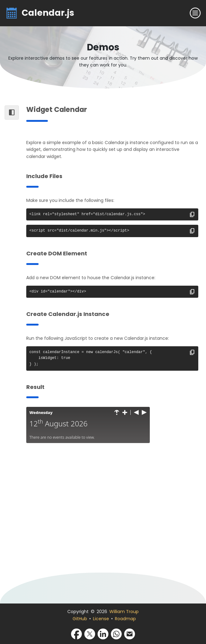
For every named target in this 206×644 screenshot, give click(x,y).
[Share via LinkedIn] (103, 633)
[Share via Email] (130, 633)
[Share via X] (90, 633)
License (101, 619)
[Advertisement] (112, 512)
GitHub (80, 619)
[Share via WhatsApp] (116, 633)
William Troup (124, 612)
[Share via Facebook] (76, 633)
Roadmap (125, 619)
